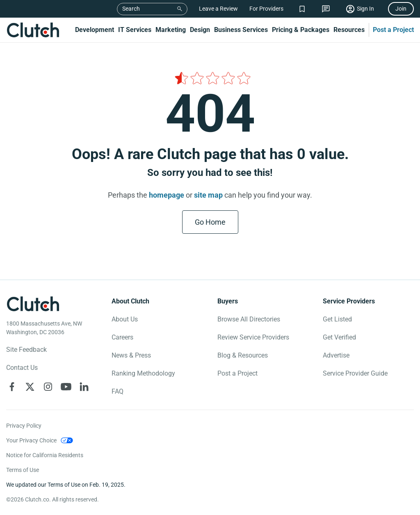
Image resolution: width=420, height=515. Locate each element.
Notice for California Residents (45, 455)
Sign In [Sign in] (365, 9)
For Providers (266, 9)
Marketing (171, 30)
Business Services (241, 30)
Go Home (210, 222)
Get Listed (337, 319)
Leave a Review (218, 9)
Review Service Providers (253, 337)
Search (131, 9)
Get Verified (339, 337)
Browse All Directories (249, 319)
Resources (349, 30)
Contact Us (22, 368)
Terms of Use (23, 470)
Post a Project (393, 30)
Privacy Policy (24, 426)
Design (200, 30)
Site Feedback (26, 350)
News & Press (131, 355)
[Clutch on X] (30, 387)
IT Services (135, 30)
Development (95, 30)
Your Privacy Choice (31, 440)
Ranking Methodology (143, 373)
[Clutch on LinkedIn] (84, 387)
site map (208, 195)
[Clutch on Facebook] (12, 387)
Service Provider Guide (355, 373)
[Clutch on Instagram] (48, 387)
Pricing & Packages (301, 30)
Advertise (336, 355)
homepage (167, 195)
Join (401, 9)
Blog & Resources (243, 355)
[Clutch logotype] (33, 304)
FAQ (118, 391)
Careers (122, 337)
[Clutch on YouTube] (66, 387)
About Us (125, 319)
